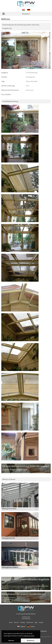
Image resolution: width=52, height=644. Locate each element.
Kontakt (41, 622)
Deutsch (31, 627)
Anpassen (11, 641)
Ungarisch (21, 627)
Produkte (23, 622)
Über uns (16, 622)
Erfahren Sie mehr (29, 636)
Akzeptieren (31, 641)
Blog (36, 622)
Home (11, 622)
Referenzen (30, 622)
